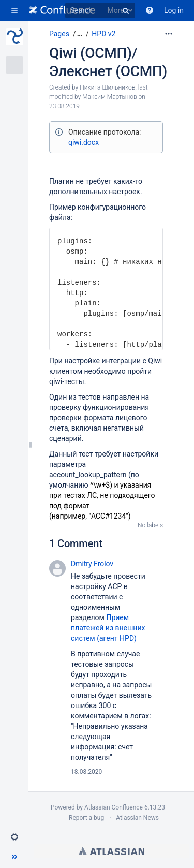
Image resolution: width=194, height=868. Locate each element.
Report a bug (86, 818)
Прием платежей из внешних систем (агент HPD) (108, 628)
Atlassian (111, 851)
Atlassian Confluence (114, 807)
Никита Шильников (107, 87)
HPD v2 (103, 34)
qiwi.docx (84, 142)
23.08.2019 (64, 106)
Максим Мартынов (109, 97)
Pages (59, 34)
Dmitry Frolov (92, 564)
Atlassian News (137, 818)
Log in (174, 10)
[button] (14, 10)
